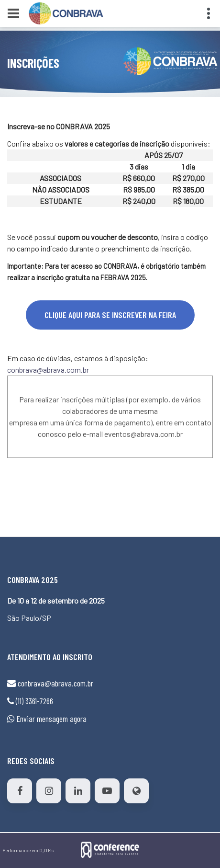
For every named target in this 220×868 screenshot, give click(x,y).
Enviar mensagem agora (51, 719)
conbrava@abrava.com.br (48, 370)
